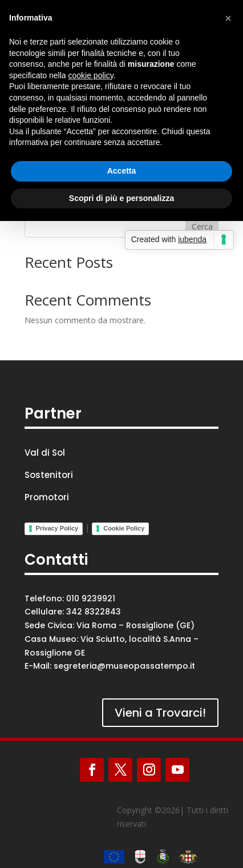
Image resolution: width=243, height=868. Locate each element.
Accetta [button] (122, 171)
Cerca (202, 226)
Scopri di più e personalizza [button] (121, 198)
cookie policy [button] (91, 75)
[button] (228, 18)
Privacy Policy (57, 528)
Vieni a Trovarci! (160, 713)
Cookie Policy (124, 528)
